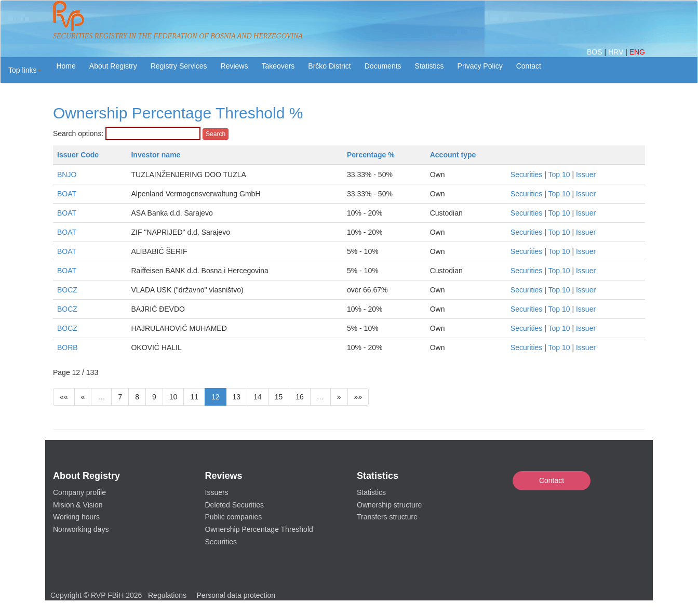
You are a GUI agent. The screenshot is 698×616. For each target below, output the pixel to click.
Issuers (217, 492)
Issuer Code (78, 155)
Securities (526, 175)
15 (279, 397)
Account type (453, 155)
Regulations (167, 595)
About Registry (113, 66)
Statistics (429, 66)
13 (237, 397)
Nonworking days (81, 529)
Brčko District (329, 66)
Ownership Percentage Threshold (259, 529)
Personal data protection (236, 595)
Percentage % (371, 155)
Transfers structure (387, 517)
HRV (617, 52)
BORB (68, 347)
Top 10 (559, 175)
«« (64, 397)
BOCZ (67, 290)
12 (216, 397)
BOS (595, 52)
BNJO (67, 175)
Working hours (76, 517)
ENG (637, 52)
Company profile (79, 492)
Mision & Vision (78, 505)
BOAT (67, 194)
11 (194, 397)
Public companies (234, 517)
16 (300, 397)
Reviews (234, 66)
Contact (552, 480)
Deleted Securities (235, 505)
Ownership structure (389, 505)
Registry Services (179, 66)
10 (173, 397)
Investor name (156, 155)
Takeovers (278, 66)
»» (358, 397)
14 (258, 397)
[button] (25, 70)
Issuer (586, 175)
